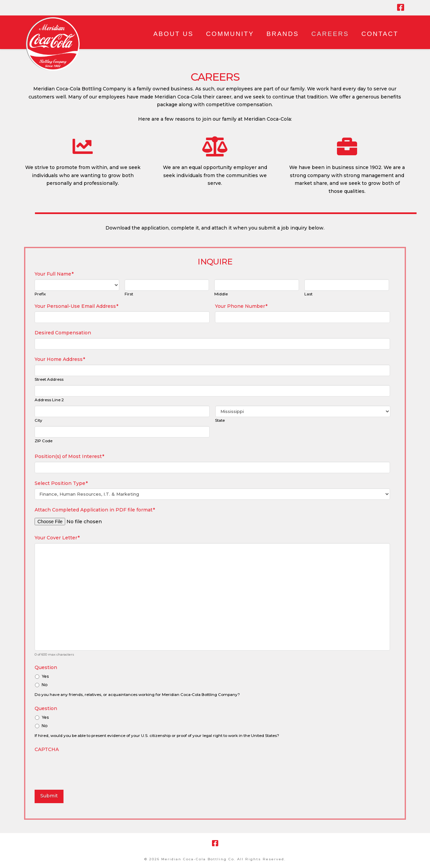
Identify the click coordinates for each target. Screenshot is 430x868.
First (129, 294)
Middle (221, 294)
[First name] (167, 285)
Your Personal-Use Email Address (76, 306)
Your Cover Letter (57, 538)
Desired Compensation (63, 333)
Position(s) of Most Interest (69, 456)
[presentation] (86, 768)
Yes (45, 676)
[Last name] (347, 285)
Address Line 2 (49, 400)
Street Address (49, 380)
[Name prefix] (77, 285)
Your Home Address (60, 359)
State (220, 421)
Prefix (40, 294)
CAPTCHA (47, 749)
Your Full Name (54, 274)
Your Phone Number (241, 306)
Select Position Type (61, 483)
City (38, 421)
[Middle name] (257, 285)
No (45, 685)
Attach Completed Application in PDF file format (95, 510)
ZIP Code (44, 441)
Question (46, 667)
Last (308, 294)
